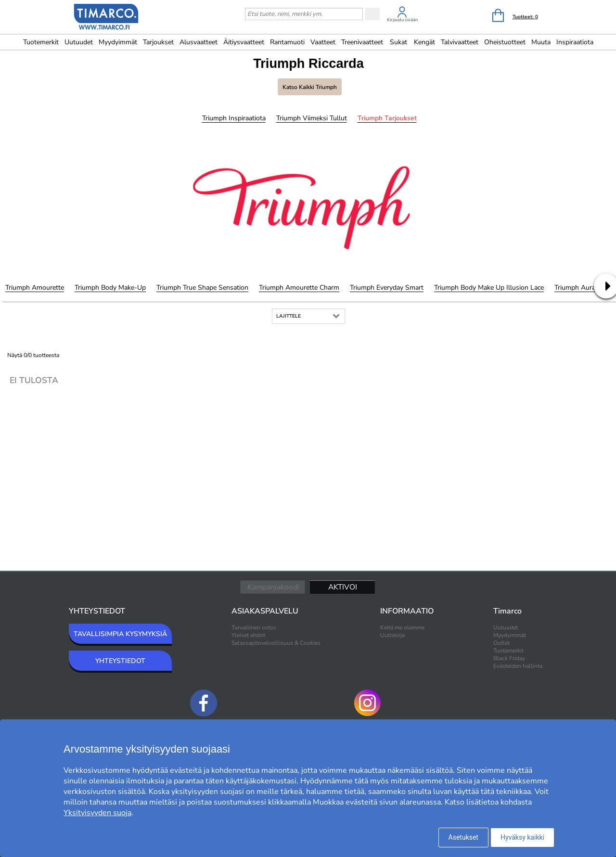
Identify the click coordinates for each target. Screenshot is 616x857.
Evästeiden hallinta (518, 666)
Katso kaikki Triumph (310, 87)
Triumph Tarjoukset (387, 118)
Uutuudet (79, 42)
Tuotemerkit (41, 42)
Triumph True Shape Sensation (202, 288)
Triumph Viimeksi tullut (312, 118)
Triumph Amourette (35, 288)
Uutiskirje (392, 635)
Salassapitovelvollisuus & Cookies (276, 643)
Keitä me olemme (402, 627)
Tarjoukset (158, 42)
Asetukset (463, 837)
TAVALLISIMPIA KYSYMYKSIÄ (120, 634)
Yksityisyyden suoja (97, 813)
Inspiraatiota (575, 42)
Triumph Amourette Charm (299, 288)
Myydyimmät (118, 42)
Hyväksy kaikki (522, 837)
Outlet (501, 643)
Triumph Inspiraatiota (234, 118)
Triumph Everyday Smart (387, 288)
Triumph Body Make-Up (110, 288)
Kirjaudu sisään (402, 20)
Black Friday (509, 658)
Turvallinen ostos (254, 627)
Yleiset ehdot (248, 635)
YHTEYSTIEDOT (120, 661)
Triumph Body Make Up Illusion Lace (489, 288)
